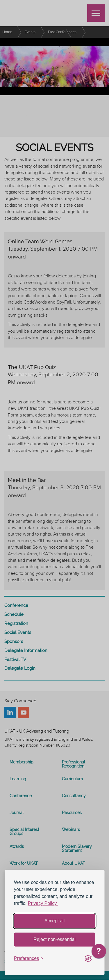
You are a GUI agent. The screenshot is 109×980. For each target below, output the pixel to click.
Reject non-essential (54, 939)
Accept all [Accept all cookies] (54, 921)
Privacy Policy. (43, 903)
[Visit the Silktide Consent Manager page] (88, 959)
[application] (99, 953)
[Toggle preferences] (29, 959)
